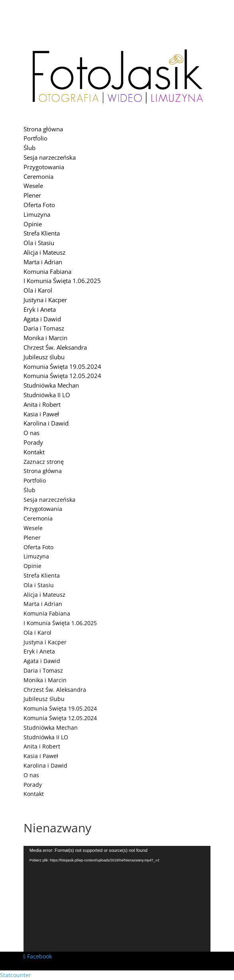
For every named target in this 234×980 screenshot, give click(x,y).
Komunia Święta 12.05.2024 (62, 376)
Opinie (33, 224)
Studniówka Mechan (51, 385)
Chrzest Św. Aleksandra (55, 347)
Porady (33, 442)
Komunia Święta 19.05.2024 (62, 366)
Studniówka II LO (47, 395)
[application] (117, 899)
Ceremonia (38, 176)
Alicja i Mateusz (44, 252)
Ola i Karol (38, 290)
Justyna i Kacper (45, 300)
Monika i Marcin (45, 338)
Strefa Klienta (42, 233)
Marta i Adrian (43, 262)
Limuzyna (37, 214)
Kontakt (34, 452)
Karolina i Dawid (46, 423)
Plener (32, 195)
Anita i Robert (42, 404)
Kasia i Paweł (41, 414)
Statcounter (16, 975)
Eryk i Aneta (40, 309)
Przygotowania (44, 167)
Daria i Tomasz (44, 328)
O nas (31, 433)
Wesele (33, 186)
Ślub (29, 148)
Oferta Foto (39, 205)
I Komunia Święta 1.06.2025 (62, 281)
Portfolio (35, 138)
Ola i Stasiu (39, 243)
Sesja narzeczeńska (50, 157)
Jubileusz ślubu (44, 357)
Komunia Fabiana (47, 271)
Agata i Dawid (42, 319)
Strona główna (43, 129)
